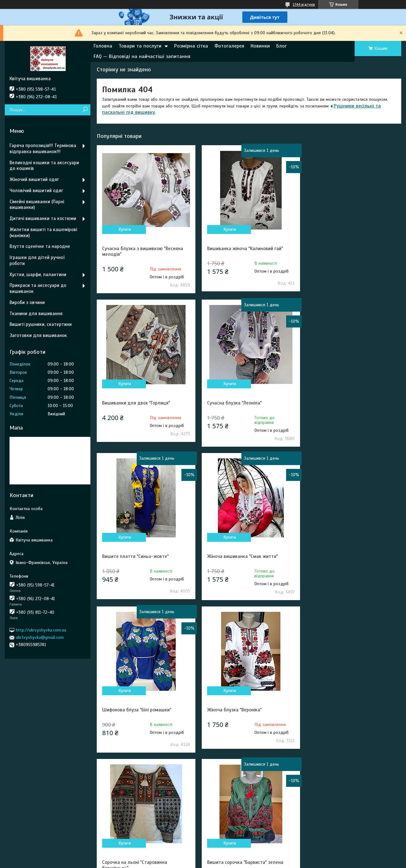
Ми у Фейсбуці (28, 799)
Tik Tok (20, 825)
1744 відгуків (304, 4)
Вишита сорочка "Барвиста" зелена (140, 711)
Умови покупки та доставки (140, 816)
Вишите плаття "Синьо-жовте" (239, 403)
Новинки (260, 46)
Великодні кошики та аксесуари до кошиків (44, 166)
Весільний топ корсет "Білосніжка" (243, 711)
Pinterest (22, 816)
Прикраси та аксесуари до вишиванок (38, 288)
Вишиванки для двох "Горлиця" (343, 249)
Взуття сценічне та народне (40, 246)
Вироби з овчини (27, 302)
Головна (103, 46)
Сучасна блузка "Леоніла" (129, 403)
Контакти (122, 808)
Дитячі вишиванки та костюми (43, 218)
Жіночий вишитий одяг (34, 179)
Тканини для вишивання (36, 314)
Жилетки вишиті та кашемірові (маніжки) (43, 233)
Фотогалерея (229, 46)
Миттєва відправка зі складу (240, 799)
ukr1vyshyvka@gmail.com (40, 637)
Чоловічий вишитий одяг (36, 191)
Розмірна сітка (191, 46)
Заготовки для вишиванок (38, 335)
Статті (118, 833)
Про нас (219, 816)
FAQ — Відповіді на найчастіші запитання (142, 56)
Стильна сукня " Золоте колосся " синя (351, 711)
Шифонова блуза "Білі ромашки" (137, 556)
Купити (124, 230)
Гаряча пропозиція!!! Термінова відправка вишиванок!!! (43, 149)
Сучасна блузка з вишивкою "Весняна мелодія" (143, 251)
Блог (282, 46)
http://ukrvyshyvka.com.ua (41, 630)
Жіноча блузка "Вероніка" (233, 556)
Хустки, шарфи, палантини (38, 275)
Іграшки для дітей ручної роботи (37, 260)
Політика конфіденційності (246, 862)
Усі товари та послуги (368, 764)
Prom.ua (232, 856)
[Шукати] (85, 110)
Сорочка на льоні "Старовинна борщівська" (342, 559)
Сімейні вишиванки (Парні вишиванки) (37, 205)
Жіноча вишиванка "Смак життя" (345, 403)
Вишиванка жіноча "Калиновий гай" (244, 249)
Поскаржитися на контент (196, 862)
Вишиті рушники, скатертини (41, 324)
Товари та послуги (140, 46)
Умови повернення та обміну (141, 825)
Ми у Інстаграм (28, 808)
